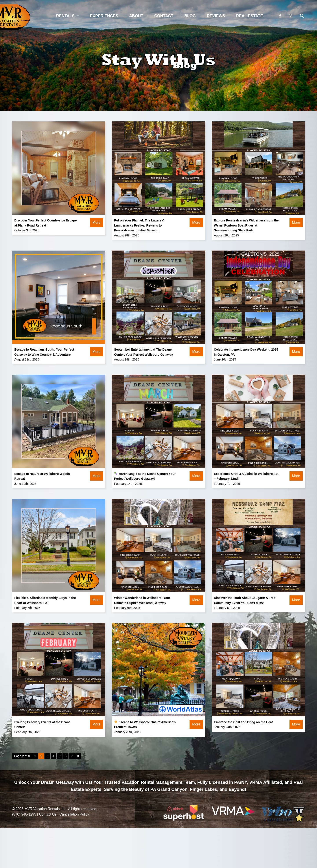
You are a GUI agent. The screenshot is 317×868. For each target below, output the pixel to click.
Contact (164, 16)
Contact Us (48, 814)
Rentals (65, 16)
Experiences (104, 16)
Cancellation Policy (74, 814)
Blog (190, 16)
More (96, 222)
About (136, 16)
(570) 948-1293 (24, 814)
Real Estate (249, 16)
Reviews (216, 16)
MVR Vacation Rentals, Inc (45, 809)
